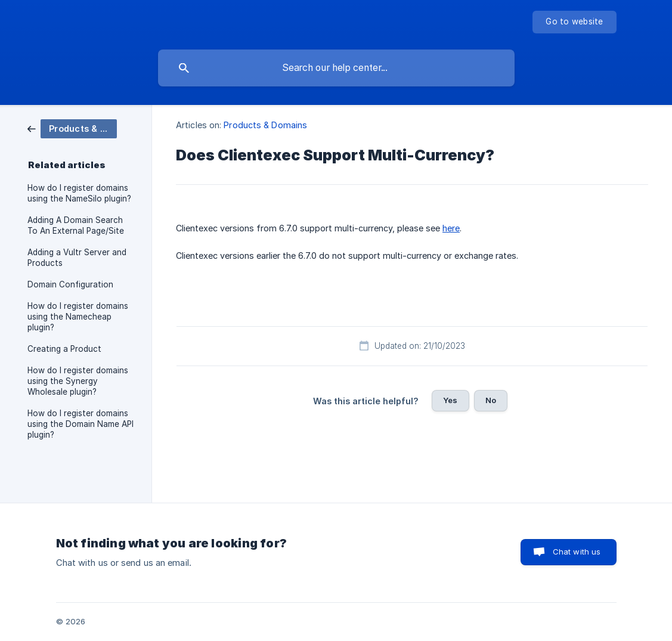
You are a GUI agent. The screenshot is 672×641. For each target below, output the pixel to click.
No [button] (491, 400)
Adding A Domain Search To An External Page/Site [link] (76, 225)
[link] (72, 128)
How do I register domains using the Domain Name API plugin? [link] (80, 424)
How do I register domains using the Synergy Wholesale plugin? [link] (78, 381)
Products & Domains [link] (265, 125)
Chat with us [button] (577, 552)
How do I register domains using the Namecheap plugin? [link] (78, 317)
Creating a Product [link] (64, 349)
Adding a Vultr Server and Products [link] (77, 258)
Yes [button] (450, 400)
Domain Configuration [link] (70, 284)
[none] (574, 22)
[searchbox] (336, 68)
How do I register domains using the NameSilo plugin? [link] (79, 193)
